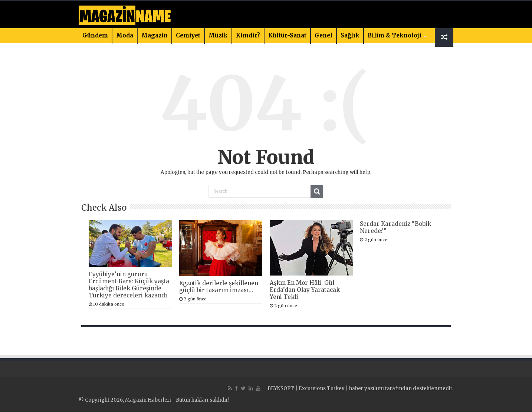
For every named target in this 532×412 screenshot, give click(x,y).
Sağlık (350, 35)
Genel (324, 35)
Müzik (218, 35)
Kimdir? (248, 35)
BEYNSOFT (281, 388)
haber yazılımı (367, 388)
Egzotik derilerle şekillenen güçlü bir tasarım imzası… (219, 287)
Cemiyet (188, 35)
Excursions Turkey (322, 388)
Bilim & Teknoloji (395, 35)
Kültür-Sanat (287, 35)
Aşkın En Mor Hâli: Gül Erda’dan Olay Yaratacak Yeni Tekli (305, 290)
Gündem (95, 35)
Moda (125, 35)
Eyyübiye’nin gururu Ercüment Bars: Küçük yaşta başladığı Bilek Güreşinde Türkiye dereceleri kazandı (129, 285)
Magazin (155, 35)
